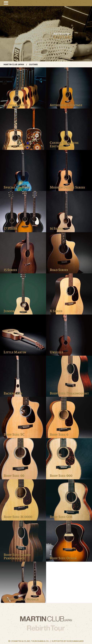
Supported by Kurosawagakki (68, 641)
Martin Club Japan (14, 64)
